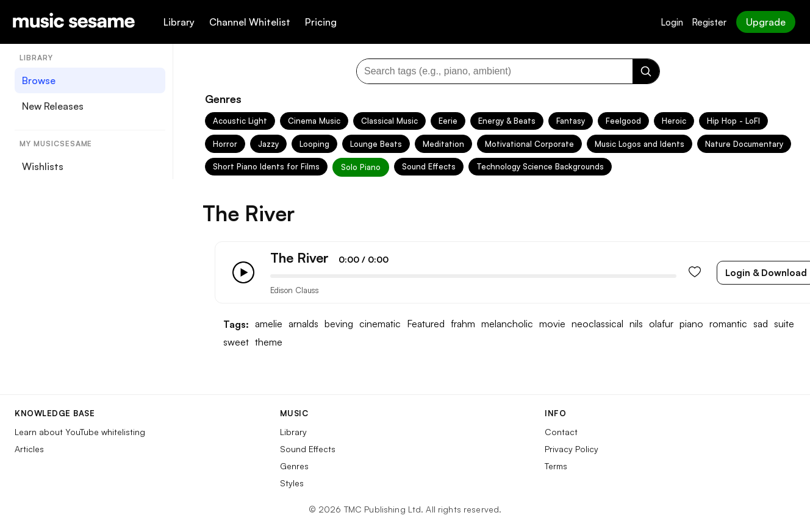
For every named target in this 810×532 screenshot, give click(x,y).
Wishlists (43, 166)
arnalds (303, 324)
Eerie (448, 121)
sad (761, 324)
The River (299, 257)
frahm (463, 324)
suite (784, 324)
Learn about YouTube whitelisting (80, 432)
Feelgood (623, 121)
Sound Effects (429, 166)
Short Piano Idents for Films (266, 166)
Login (672, 22)
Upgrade (766, 22)
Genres (294, 466)
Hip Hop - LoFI (733, 121)
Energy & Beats (507, 121)
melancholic (507, 324)
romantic (728, 324)
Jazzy (268, 144)
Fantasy (571, 121)
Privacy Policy (572, 449)
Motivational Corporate (529, 144)
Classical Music (389, 121)
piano (691, 324)
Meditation (443, 144)
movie (552, 324)
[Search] (646, 71)
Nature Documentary (744, 144)
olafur (661, 324)
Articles (29, 449)
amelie (269, 324)
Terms (556, 466)
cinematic (380, 324)
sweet (236, 342)
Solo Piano (361, 167)
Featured (426, 324)
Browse (39, 80)
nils (636, 324)
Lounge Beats (376, 144)
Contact (561, 432)
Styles (292, 483)
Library (179, 22)
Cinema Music (314, 121)
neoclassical (597, 324)
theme (269, 342)
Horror (225, 144)
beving (339, 324)
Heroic (674, 121)
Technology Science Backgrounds (540, 166)
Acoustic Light (240, 121)
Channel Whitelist (250, 22)
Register (709, 22)
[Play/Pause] (243, 272)
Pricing (321, 22)
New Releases (53, 106)
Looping (314, 144)
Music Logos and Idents (640, 144)
